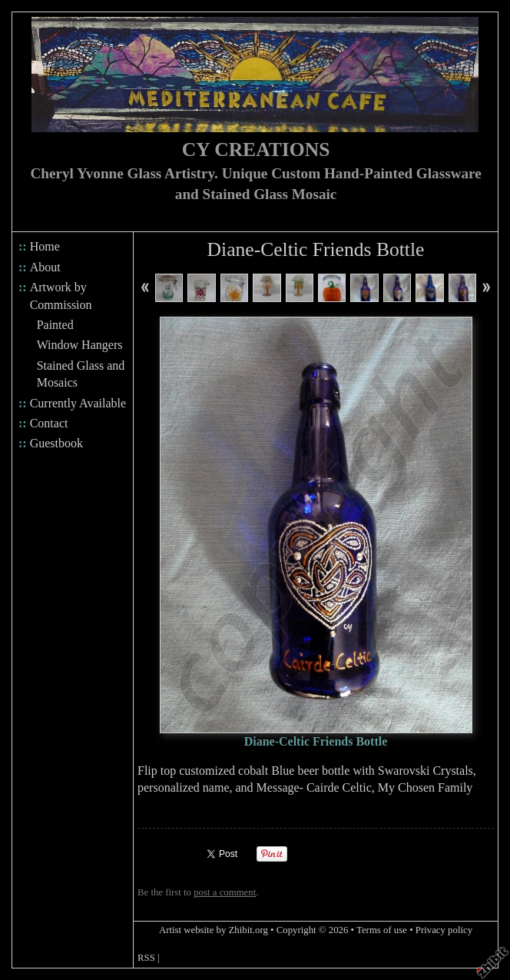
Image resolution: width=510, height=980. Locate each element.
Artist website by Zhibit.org (214, 930)
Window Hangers (80, 345)
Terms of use (382, 930)
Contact (49, 423)
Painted (55, 325)
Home (45, 246)
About (45, 267)
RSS (146, 958)
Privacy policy (444, 930)
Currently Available (78, 403)
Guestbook (56, 443)
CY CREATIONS (256, 149)
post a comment (225, 892)
